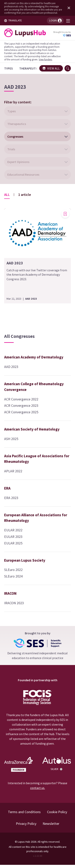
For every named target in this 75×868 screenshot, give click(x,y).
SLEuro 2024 (13, 576)
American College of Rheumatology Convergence (34, 387)
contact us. (38, 788)
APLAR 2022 (13, 471)
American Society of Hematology (32, 429)
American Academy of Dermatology (34, 357)
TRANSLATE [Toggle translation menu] (13, 20)
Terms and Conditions (24, 812)
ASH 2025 (11, 439)
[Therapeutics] (30, 68)
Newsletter (51, 824)
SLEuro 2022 (13, 570)
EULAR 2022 (13, 530)
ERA (7, 488)
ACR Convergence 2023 (21, 405)
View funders (45, 59)
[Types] (9, 68)
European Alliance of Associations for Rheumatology (36, 518)
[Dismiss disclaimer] (68, 8)
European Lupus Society (25, 560)
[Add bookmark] (65, 214)
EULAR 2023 (13, 537)
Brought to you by (62, 34)
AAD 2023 (11, 367)
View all (51, 68)
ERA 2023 (11, 498)
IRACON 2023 (14, 603)
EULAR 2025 (13, 543)
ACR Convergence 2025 (21, 412)
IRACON (10, 593)
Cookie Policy (57, 812)
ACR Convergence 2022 (21, 399)
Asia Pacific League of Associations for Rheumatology (37, 459)
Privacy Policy (26, 824)
